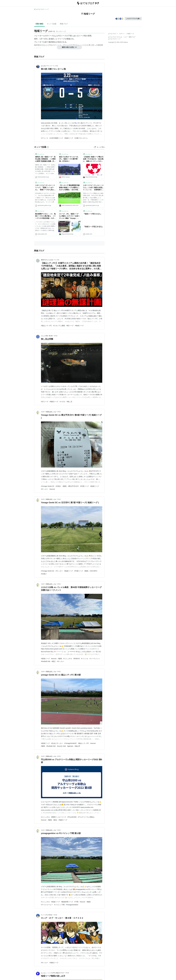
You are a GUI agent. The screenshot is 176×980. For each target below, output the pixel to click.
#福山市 (77, 746)
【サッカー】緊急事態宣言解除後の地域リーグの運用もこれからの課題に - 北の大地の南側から (69, 188)
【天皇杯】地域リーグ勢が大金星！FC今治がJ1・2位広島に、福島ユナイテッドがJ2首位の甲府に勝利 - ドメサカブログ (93, 159)
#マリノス (45, 138)
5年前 (67, 973)
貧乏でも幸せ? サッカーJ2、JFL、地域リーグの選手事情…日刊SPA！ (69, 159)
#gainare (70, 746)
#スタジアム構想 (59, 326)
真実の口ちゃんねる (47, 260)
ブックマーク (40, 154)
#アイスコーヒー (47, 905)
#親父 (54, 661)
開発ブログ (132, 37)
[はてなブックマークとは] (48, 147)
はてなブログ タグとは (115, 37)
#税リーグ (70, 326)
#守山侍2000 (72, 817)
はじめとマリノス (46, 66)
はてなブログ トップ (41, 9)
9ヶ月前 (57, 260)
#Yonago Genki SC (48, 486)
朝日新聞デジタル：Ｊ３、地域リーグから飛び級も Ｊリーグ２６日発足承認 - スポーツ (45, 216)
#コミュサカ (68, 659)
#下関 (76, 902)
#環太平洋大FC (73, 486)
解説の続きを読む (69, 47)
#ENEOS (76, 659)
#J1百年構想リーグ (56, 138)
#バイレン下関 (59, 905)
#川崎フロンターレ (81, 138)
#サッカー (45, 489)
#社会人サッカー (57, 743)
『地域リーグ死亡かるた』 (92, 214)
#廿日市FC (93, 571)
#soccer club (61, 746)
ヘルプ (125, 37)
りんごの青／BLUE (47, 336)
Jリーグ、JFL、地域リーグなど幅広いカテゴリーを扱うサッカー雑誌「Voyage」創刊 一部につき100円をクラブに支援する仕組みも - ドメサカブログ (69, 216)
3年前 (56, 336)
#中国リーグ (85, 486)
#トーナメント (95, 659)
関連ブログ (64, 24)
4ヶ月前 (56, 66)
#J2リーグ (45, 402)
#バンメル (85, 659)
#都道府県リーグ (67, 902)
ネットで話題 (52, 24)
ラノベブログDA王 (47, 915)
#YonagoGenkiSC (71, 743)
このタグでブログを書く (133, 19)
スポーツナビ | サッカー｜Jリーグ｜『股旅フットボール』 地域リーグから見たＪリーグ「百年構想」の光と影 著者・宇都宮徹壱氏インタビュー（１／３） (45, 188)
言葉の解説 (39, 24)
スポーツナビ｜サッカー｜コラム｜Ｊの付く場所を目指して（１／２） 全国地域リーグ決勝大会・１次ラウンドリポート (93, 188)
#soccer (52, 489)
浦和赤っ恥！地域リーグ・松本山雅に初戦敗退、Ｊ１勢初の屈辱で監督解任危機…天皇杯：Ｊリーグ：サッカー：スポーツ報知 (45, 159)
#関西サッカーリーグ (59, 817)
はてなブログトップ (114, 39)
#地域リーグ (69, 138)
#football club (46, 661)
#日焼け (58, 486)
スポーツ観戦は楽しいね (48, 412)
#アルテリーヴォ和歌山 (86, 817)
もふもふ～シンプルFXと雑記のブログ (53, 973)
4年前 (59, 584)
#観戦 (65, 486)
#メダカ (62, 402)
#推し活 (69, 402)
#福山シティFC (46, 326)
